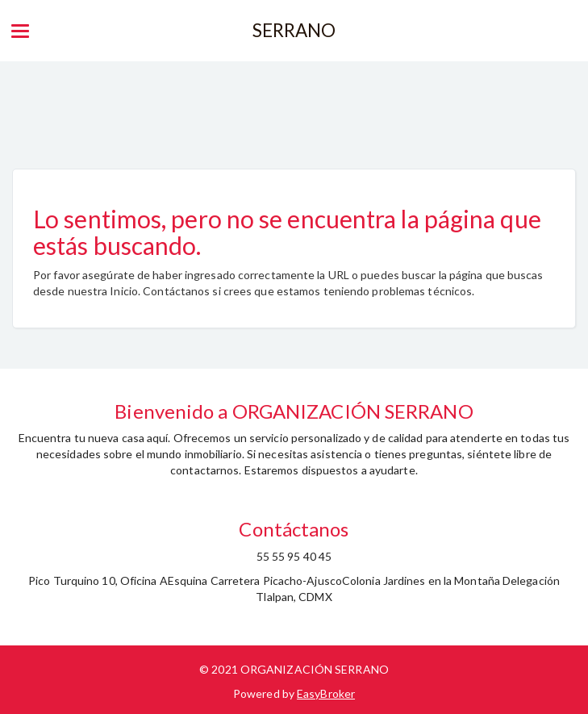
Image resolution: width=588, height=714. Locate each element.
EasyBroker (326, 693)
